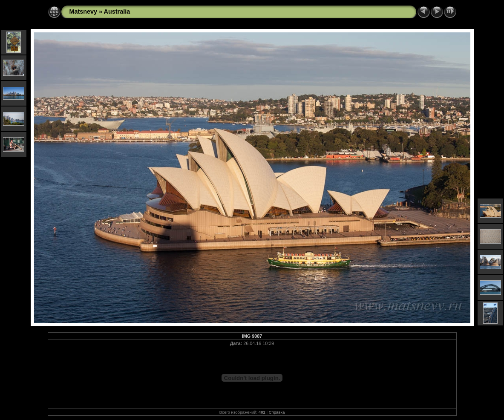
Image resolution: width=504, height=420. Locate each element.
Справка (277, 412)
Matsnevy (84, 12)
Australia (117, 12)
